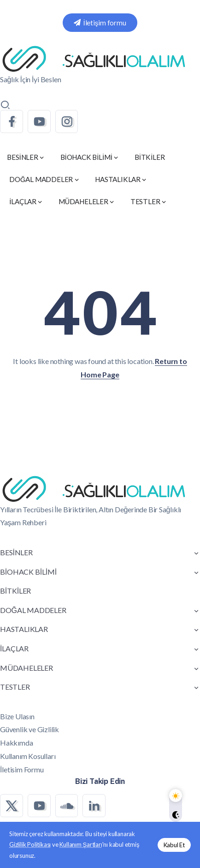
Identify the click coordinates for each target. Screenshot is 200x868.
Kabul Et (174, 845)
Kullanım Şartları (81, 844)
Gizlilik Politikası (30, 844)
